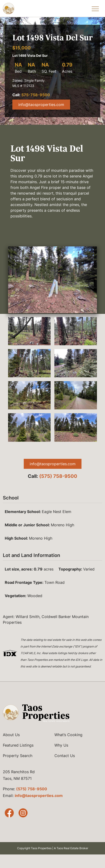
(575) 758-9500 (58, 476)
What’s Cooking (68, 735)
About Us (11, 735)
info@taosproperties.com (41, 105)
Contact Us (65, 756)
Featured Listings (18, 745)
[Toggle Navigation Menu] (95, 9)
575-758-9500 (36, 95)
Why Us (61, 745)
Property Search (18, 756)
